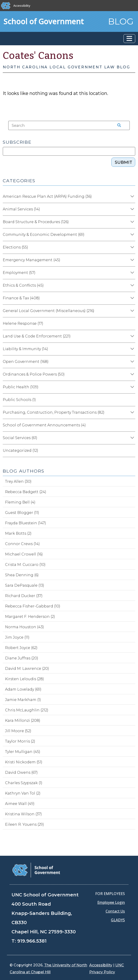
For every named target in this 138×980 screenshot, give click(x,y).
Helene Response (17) (23, 323)
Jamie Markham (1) (23, 700)
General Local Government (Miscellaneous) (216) (49, 311)
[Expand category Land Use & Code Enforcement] (132, 336)
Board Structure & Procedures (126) (36, 222)
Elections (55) (15, 247)
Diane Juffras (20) (22, 658)
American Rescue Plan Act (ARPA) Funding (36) (47, 196)
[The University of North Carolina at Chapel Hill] (6, 6)
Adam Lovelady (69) (23, 689)
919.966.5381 (32, 941)
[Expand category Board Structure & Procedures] (132, 222)
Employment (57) (19, 273)
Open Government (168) (26, 362)
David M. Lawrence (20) (27, 669)
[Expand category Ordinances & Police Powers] (132, 374)
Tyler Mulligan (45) (23, 752)
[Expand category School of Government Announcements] (132, 425)
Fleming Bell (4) (20, 502)
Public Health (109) (21, 387)
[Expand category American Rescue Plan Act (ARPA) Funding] (132, 197)
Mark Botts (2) (18, 533)
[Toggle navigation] (129, 39)
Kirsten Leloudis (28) (24, 679)
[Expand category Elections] (132, 247)
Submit (124, 162)
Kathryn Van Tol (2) (23, 793)
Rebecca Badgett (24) (26, 492)
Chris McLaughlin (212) (27, 710)
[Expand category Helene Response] (132, 324)
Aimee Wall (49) (20, 804)
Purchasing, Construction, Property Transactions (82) (54, 412)
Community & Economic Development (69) (44, 235)
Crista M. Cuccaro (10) (25, 565)
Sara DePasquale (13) (25, 585)
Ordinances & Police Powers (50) (34, 374)
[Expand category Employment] (132, 273)
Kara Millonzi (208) (23, 721)
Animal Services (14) (21, 209)
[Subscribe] (69, 151)
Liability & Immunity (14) (25, 349)
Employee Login (111, 902)
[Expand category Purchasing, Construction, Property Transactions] (132, 413)
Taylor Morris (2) (20, 741)
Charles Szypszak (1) (24, 783)
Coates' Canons (38, 56)
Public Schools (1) (19, 400)
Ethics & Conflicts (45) (23, 285)
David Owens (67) (21, 772)
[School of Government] (36, 870)
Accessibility (22, 6)
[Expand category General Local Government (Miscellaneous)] (132, 311)
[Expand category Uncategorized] (132, 451)
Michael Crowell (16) (24, 554)
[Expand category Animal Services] (132, 209)
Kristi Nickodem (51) (24, 762)
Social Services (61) (20, 438)
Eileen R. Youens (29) (24, 824)
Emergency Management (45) (32, 260)
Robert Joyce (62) (21, 648)
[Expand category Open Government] (132, 362)
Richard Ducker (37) (24, 596)
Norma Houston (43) (24, 627)
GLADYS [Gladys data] (118, 920)
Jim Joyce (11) (17, 637)
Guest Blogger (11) (22, 513)
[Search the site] (118, 125)
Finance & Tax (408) (21, 298)
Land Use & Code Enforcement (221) (37, 336)
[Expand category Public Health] (132, 387)
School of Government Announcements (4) (44, 425)
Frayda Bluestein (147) (26, 523)
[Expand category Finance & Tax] (132, 298)
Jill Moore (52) (18, 731)
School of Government (44, 21)
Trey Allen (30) (18, 481)
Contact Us (115, 911)
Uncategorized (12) (20, 451)
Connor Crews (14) (22, 544)
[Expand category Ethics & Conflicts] (132, 285)
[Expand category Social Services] (132, 438)
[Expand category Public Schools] (132, 400)
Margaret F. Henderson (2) (30, 617)
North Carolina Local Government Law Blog (66, 67)
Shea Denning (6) (22, 575)
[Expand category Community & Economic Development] (132, 235)
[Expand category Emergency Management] (132, 260)
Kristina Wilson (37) (23, 814)
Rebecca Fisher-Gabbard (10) (33, 606)
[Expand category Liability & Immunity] (132, 349)
